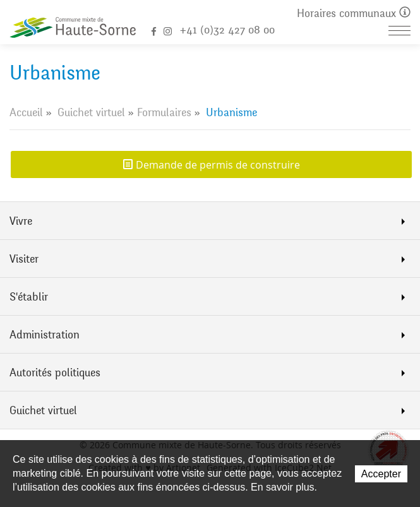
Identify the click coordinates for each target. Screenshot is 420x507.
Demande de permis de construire (218, 165)
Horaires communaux (354, 14)
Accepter (381, 474)
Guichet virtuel (91, 112)
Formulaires (164, 112)
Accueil (26, 112)
